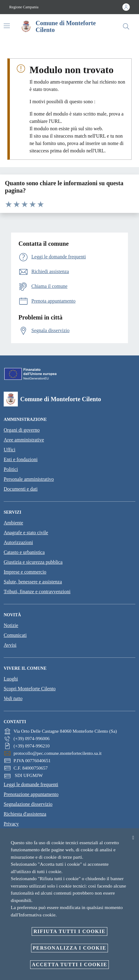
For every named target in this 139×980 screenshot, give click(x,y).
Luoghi (11, 679)
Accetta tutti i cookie (70, 964)
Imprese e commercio (25, 572)
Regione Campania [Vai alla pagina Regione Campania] (24, 7)
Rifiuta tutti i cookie (69, 931)
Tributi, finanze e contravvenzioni (37, 592)
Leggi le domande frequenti (31, 784)
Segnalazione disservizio (28, 804)
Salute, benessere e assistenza (33, 582)
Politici (11, 469)
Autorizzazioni (18, 542)
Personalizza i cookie (70, 948)
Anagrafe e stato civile (26, 533)
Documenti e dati (21, 489)
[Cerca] (126, 26)
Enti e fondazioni (21, 459)
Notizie (11, 625)
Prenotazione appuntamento (31, 794)
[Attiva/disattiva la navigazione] (7, 26)
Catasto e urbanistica (24, 552)
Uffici (10, 450)
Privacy (11, 824)
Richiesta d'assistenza (25, 814)
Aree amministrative (24, 440)
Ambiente (13, 523)
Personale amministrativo (29, 479)
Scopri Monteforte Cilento (30, 689)
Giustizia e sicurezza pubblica (33, 562)
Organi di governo (22, 430)
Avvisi (10, 645)
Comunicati (15, 635)
